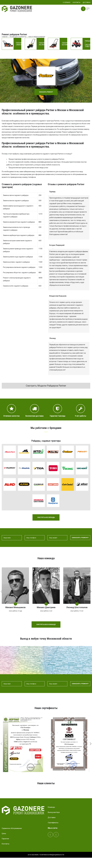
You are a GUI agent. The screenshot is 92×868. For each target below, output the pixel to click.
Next (84, 797)
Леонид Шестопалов (77, 607)
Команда (51, 819)
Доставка (52, 829)
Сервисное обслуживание (12, 840)
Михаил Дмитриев (46, 607)
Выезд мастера (54, 824)
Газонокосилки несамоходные (46, 44)
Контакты (5, 855)
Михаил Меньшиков (15, 607)
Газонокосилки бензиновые (69, 44)
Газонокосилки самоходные (23, 44)
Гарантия (5, 850)
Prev (7, 797)
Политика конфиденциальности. (52, 866)
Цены (4, 845)
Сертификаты (53, 834)
